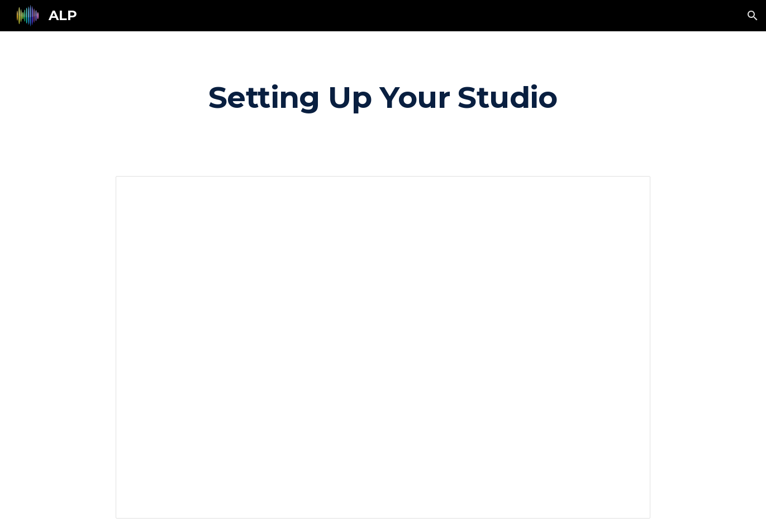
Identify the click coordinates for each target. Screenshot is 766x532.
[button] (753, 16)
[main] (383, 97)
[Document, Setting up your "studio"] (383, 347)
